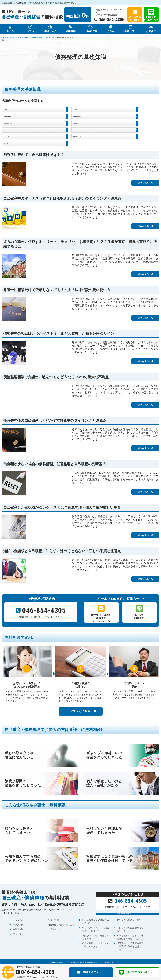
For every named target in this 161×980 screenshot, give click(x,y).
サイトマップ (54, 927)
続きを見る (143, 177)
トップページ (20, 918)
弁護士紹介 (18, 927)
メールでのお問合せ (135, 18)
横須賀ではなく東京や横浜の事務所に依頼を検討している (130, 944)
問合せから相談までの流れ (61, 923)
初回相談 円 (78, 15)
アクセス (17, 932)
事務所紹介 (18, 923)
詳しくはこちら (81, 705)
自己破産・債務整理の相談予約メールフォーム (126, 910)
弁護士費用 (53, 918)
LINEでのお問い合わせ (151, 18)
